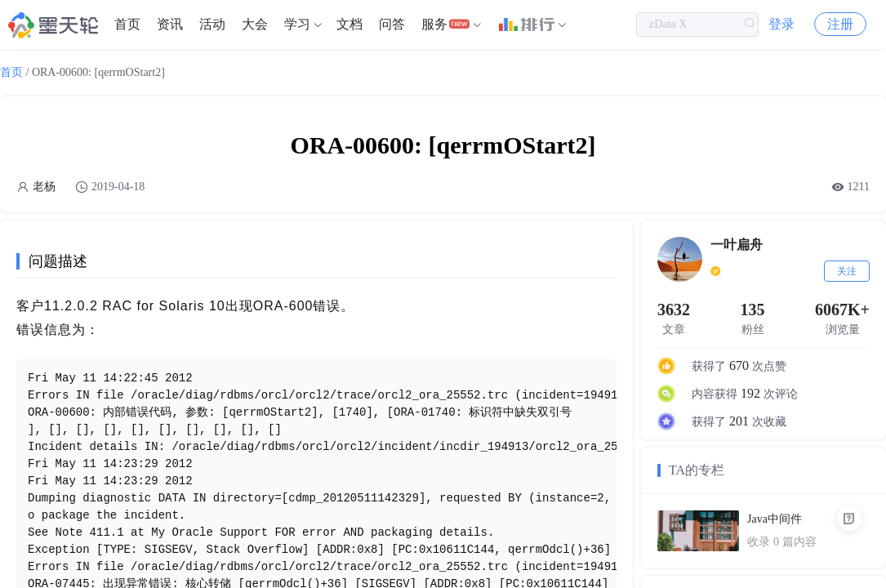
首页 (127, 24)
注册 (840, 24)
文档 (350, 24)
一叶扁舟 (737, 245)
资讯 (170, 24)
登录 (781, 24)
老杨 (44, 187)
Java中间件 (775, 519)
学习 (297, 24)
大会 (255, 24)
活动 (212, 24)
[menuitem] (127, 24)
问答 (392, 24)
